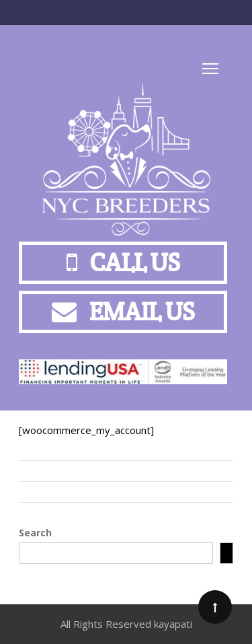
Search (35, 533)
